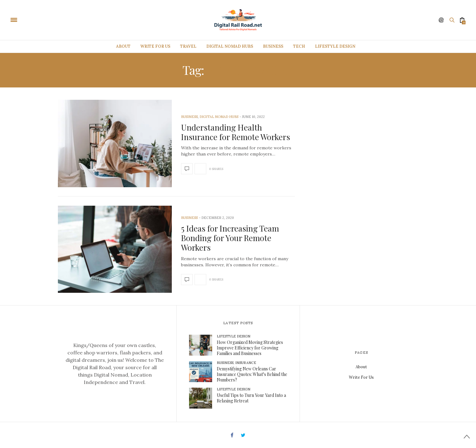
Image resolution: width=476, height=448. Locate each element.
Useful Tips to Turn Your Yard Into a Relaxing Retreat (251, 398)
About (123, 46)
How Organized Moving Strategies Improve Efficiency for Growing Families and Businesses (250, 348)
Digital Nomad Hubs (230, 46)
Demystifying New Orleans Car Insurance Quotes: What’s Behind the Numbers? (252, 374)
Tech (299, 46)
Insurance (246, 363)
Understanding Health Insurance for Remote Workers (236, 132)
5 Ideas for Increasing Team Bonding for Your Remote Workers (230, 238)
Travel (188, 46)
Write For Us (155, 46)
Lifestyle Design (335, 46)
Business (273, 46)
